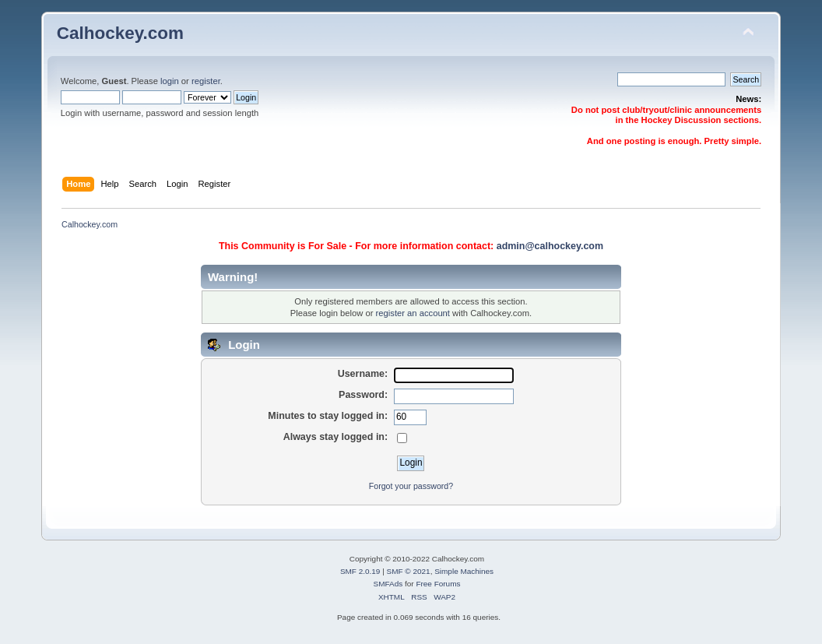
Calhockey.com (120, 33)
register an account (413, 313)
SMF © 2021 (409, 571)
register (206, 81)
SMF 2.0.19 (360, 571)
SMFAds (388, 584)
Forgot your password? (411, 486)
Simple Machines (464, 571)
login (170, 81)
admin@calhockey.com (550, 246)
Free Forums (438, 584)
